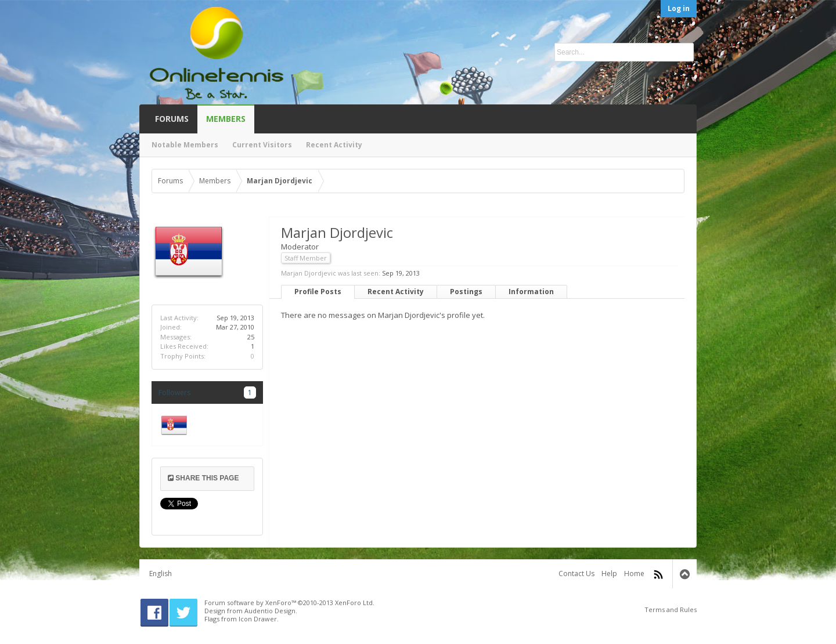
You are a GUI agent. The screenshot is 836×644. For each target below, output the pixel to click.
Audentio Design (270, 611)
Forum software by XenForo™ (289, 603)
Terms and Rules (671, 609)
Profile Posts (318, 292)
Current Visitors (262, 145)
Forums (172, 119)
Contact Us (576, 574)
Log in (679, 8)
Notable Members (185, 145)
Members (226, 119)
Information (531, 292)
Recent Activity (396, 292)
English (161, 574)
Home (634, 574)
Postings (466, 292)
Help (609, 574)
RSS (658, 574)
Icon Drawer (258, 619)
